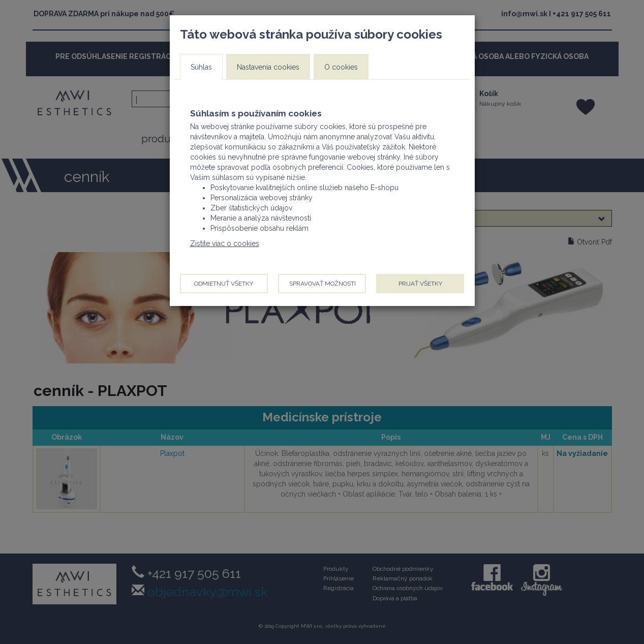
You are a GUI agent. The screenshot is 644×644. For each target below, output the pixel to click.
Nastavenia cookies (268, 67)
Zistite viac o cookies (225, 243)
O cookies (341, 67)
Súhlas (201, 67)
